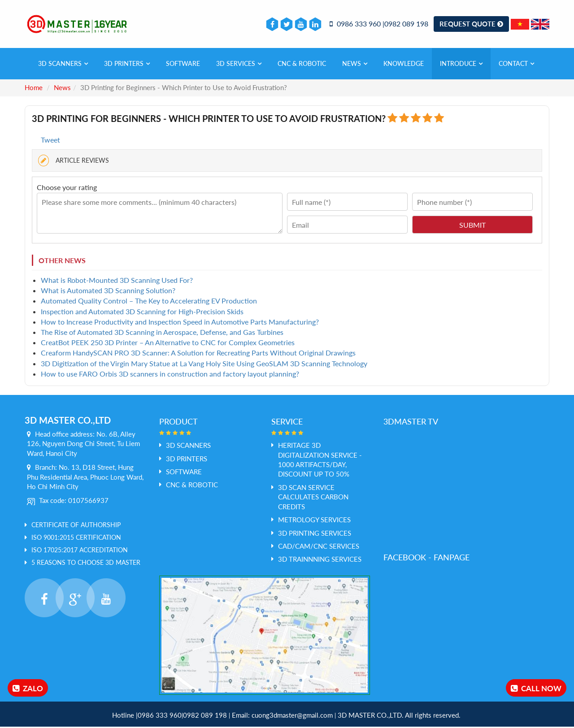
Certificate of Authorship (76, 526)
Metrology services (314, 521)
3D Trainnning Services (320, 560)
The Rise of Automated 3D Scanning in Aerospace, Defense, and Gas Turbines (162, 333)
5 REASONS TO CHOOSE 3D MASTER (86, 564)
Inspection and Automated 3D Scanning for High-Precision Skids (142, 312)
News (355, 65)
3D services (239, 65)
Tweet (50, 141)
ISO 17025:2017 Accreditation (80, 551)
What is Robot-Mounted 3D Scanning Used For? (117, 281)
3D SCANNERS (63, 65)
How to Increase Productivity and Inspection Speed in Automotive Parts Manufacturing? (180, 323)
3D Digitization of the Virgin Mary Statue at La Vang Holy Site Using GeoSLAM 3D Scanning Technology (204, 364)
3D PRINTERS (127, 65)
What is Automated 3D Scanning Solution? (108, 292)
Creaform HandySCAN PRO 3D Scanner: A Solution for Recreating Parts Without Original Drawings (198, 354)
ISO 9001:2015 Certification (76, 539)
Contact (516, 65)
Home (34, 89)
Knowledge (404, 65)
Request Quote (471, 24)
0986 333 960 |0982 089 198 (379, 24)
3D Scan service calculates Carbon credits (313, 498)
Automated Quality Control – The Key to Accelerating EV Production (149, 302)
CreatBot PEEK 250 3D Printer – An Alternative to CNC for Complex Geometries (168, 344)
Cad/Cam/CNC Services (319, 547)
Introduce (461, 65)
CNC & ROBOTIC (302, 65)
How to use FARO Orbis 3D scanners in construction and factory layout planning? (170, 375)
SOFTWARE (183, 65)
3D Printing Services (315, 534)
